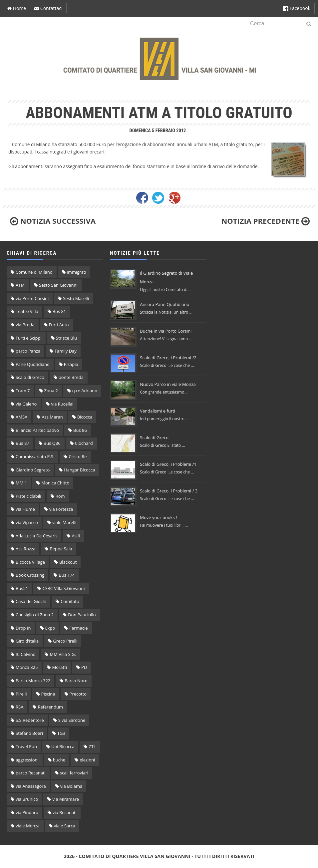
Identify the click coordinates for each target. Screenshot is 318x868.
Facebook (297, 8)
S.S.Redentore (30, 720)
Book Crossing (30, 575)
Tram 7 (23, 391)
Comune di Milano (34, 272)
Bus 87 (22, 443)
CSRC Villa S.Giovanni (63, 588)
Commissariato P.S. (35, 456)
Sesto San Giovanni (58, 285)
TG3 (61, 733)
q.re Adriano (85, 391)
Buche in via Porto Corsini (166, 331)
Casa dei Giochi (31, 601)
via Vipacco (27, 522)
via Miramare (66, 799)
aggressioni (27, 760)
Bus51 (22, 588)
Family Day (66, 351)
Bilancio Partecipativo (37, 430)
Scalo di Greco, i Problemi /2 (168, 358)
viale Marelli (64, 522)
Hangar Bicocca (79, 470)
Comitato (70, 601)
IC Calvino (25, 654)
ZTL (92, 746)
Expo (50, 628)
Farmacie (78, 628)
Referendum (50, 707)
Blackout (68, 562)
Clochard (84, 443)
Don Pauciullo (82, 615)
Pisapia (71, 364)
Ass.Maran (52, 417)
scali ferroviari (74, 773)
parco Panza (28, 351)
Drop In (23, 628)
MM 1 (21, 483)
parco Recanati (31, 773)
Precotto (78, 694)
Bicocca (85, 417)
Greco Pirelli (65, 641)
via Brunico (27, 799)
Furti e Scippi (29, 338)
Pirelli (21, 694)
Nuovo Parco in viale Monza (168, 384)
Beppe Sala (61, 549)
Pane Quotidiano (33, 364)
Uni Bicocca (63, 746)
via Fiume (25, 509)
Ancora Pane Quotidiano (164, 304)
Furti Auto (59, 325)
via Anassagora (31, 786)
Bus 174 (67, 575)
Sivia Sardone (72, 720)
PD (84, 667)
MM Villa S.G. (63, 654)
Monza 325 (27, 667)
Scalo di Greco (30, 377)
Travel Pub (26, 746)
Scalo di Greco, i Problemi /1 (168, 464)
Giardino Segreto (33, 470)
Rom (60, 496)
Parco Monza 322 (33, 681)
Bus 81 (59, 311)
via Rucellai (62, 404)
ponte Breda (71, 377)
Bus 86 (80, 430)
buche (59, 760)
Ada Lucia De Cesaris (36, 536)
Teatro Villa (27, 311)
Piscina (48, 694)
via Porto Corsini (32, 298)
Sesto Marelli (76, 298)
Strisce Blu (66, 338)
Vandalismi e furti (158, 411)
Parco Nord (76, 681)
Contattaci (48, 8)
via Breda (25, 325)
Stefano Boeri (29, 733)
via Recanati (65, 812)
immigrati (77, 272)
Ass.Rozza (25, 549)
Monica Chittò (55, 483)
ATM (20, 285)
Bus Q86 (52, 443)
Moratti (59, 667)
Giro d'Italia (27, 641)
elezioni (87, 760)
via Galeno (26, 404)
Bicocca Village (30, 562)
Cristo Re (78, 456)
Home (17, 8)
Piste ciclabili (28, 496)
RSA (19, 707)
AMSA (21, 417)
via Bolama (71, 786)
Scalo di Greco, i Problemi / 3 (169, 491)
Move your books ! (158, 517)
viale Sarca (65, 826)
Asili (76, 536)
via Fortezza (61, 509)
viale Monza (28, 826)
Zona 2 (51, 391)
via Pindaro (27, 812)
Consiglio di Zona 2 (35, 615)
